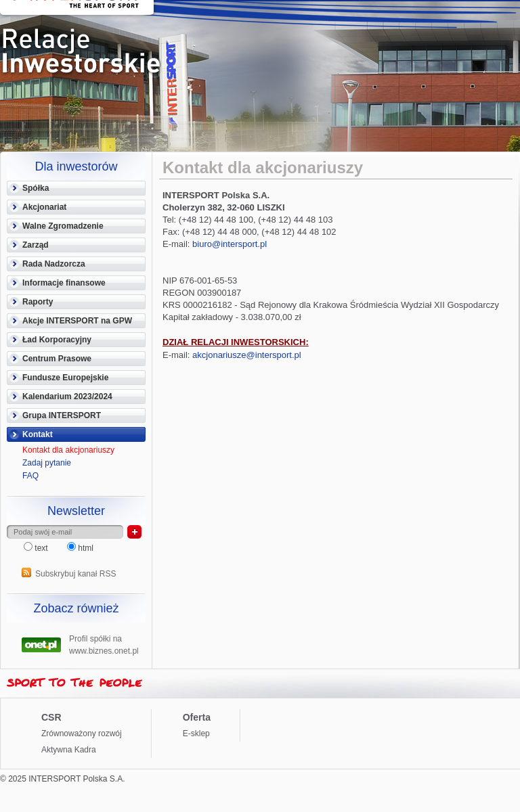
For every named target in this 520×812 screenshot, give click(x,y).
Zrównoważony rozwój (82, 734)
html (80, 548)
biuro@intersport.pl (230, 244)
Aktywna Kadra (69, 750)
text (37, 548)
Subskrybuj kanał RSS (75, 574)
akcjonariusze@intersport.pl (247, 355)
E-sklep (196, 734)
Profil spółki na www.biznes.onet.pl (104, 644)
